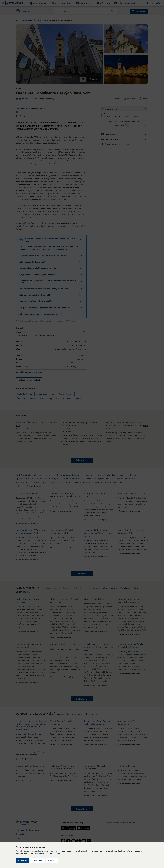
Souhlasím (22, 860)
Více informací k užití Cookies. (48, 854)
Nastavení (52, 860)
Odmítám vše (37, 860)
